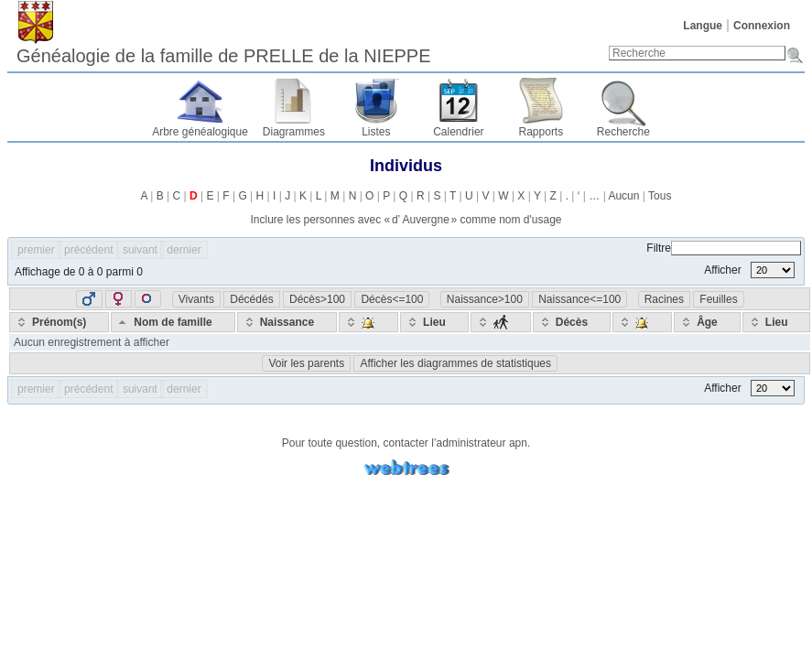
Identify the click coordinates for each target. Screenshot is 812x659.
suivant (140, 250)
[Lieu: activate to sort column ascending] (434, 322)
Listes (376, 132)
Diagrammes (294, 132)
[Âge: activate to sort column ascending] (707, 322)
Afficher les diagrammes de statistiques (455, 363)
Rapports (541, 132)
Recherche (623, 132)
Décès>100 (317, 299)
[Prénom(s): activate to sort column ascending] (59, 322)
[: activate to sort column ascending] (368, 322)
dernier (184, 250)
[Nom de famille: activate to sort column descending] (173, 322)
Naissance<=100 (579, 299)
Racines (664, 299)
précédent (88, 250)
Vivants (196, 299)
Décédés (251, 299)
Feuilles (718, 299)
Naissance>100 (485, 299)
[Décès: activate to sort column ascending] (572, 322)
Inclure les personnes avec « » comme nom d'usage (406, 220)
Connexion (762, 26)
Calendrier (458, 132)
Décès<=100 (392, 299)
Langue (703, 26)
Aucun (623, 196)
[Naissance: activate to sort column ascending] (287, 322)
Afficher (749, 270)
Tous (660, 196)
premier (36, 250)
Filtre (724, 248)
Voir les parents (306, 363)
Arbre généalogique (200, 132)
